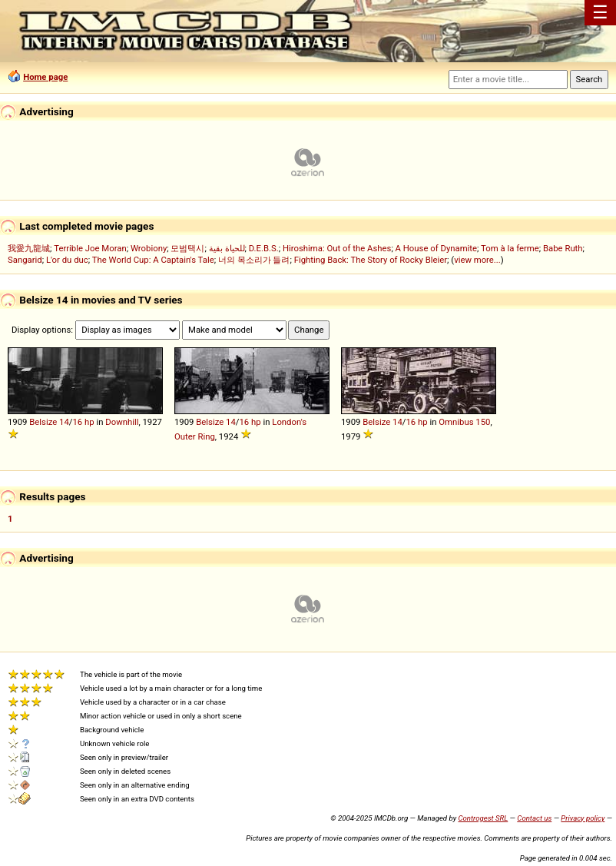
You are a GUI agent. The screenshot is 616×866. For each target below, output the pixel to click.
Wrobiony (149, 248)
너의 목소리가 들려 (254, 260)
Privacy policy (583, 818)
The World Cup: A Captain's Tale (153, 260)
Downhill (122, 422)
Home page (45, 77)
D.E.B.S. (264, 248)
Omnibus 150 (464, 422)
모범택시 (187, 248)
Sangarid (25, 260)
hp (89, 422)
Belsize (43, 422)
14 (64, 422)
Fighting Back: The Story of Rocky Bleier (371, 260)
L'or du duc (67, 260)
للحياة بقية (227, 248)
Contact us (534, 818)
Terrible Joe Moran (90, 248)
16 (77, 422)
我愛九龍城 (29, 248)
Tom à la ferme (510, 248)
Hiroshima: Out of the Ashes (337, 248)
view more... (477, 260)
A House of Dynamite (436, 248)
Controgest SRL (483, 818)
